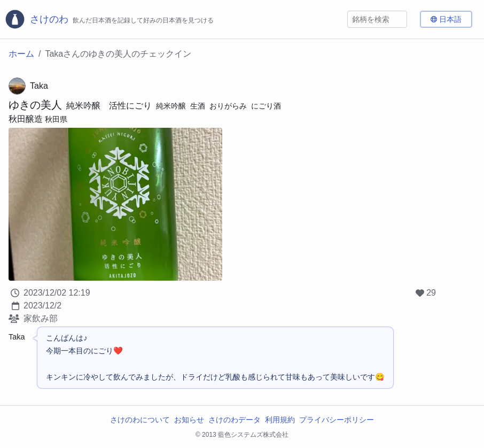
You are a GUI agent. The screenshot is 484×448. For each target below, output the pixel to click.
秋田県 (56, 119)
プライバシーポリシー (337, 420)
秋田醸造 (26, 119)
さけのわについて (140, 420)
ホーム (21, 54)
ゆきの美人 (35, 105)
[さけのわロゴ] (109, 19)
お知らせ (189, 420)
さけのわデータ (235, 420)
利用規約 (280, 420)
